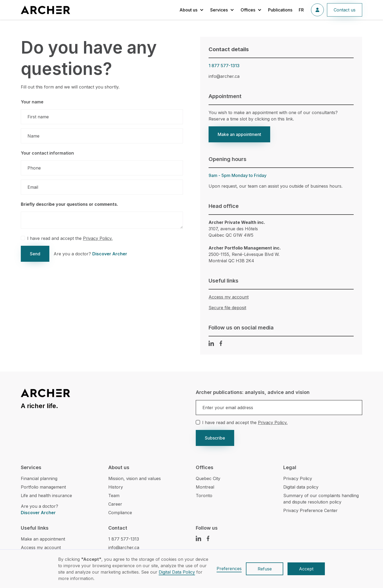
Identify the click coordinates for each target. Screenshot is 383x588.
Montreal (205, 487)
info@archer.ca (224, 76)
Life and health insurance (46, 496)
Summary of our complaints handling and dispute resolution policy (321, 499)
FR (301, 10)
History (116, 487)
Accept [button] (306, 569)
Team (114, 496)
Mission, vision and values (135, 478)
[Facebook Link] (221, 343)
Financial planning (39, 478)
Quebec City (208, 478)
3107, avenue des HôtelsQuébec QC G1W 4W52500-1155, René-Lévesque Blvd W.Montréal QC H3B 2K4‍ (245, 241)
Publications (280, 10)
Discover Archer (110, 254)
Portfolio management (43, 487)
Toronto (204, 496)
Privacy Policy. (98, 238)
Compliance (120, 513)
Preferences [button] (229, 569)
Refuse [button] (265, 569)
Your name (32, 102)
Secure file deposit (227, 308)
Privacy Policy (298, 478)
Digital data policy (301, 487)
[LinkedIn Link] (211, 343)
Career (115, 504)
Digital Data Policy (177, 572)
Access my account (229, 297)
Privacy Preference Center (310, 510)
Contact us (345, 10)
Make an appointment (239, 134)
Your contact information (47, 153)
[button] (192, 10)
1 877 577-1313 (224, 66)
